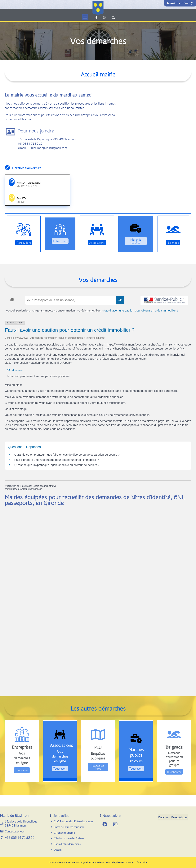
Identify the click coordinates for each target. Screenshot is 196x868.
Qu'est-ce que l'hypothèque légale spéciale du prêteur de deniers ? (57, 465)
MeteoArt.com (179, 817)
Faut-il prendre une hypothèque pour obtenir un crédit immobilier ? (56, 460)
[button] (85, 17)
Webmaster (96, 862)
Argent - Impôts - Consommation (55, 310)
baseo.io (38, 489)
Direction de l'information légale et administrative (32, 486)
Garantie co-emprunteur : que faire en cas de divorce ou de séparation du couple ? (67, 455)
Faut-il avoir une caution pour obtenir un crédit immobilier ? (141, 310)
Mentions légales (112, 862)
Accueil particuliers (18, 310)
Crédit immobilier (90, 310)
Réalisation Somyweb (78, 862)
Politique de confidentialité (135, 862)
